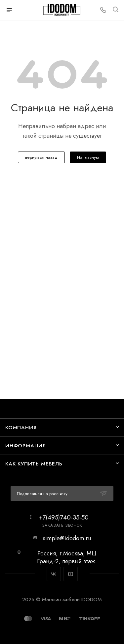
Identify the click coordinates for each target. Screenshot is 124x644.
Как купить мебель (34, 464)
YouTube (71, 574)
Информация (26, 446)
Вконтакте (54, 574)
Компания (21, 427)
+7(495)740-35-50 (63, 517)
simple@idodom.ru (67, 538)
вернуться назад (41, 157)
